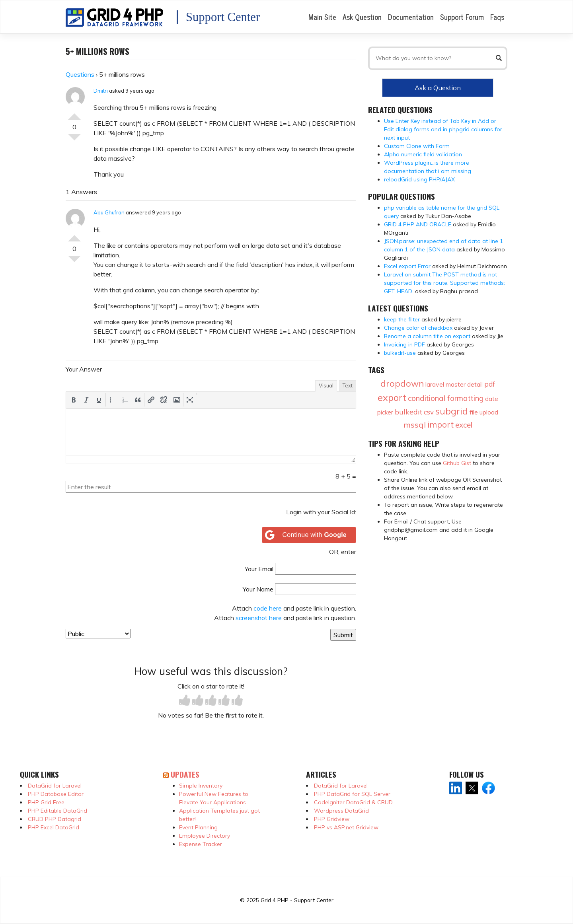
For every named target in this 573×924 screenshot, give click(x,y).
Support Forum (462, 17)
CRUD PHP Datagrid (55, 819)
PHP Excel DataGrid (54, 827)
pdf (490, 384)
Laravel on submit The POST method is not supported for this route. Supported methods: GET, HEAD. (444, 283)
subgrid (452, 411)
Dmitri (101, 91)
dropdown (402, 383)
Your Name (258, 589)
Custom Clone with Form (417, 146)
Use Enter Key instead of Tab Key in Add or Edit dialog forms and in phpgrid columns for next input (443, 129)
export (392, 397)
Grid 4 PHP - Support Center (297, 900)
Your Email (259, 569)
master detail (464, 384)
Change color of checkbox (418, 328)
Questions (80, 74)
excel (464, 425)
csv (429, 412)
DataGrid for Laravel (55, 786)
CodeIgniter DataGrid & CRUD (353, 802)
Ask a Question (438, 88)
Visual (326, 385)
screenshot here (259, 618)
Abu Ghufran (109, 212)
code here (268, 608)
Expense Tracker (201, 844)
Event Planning (198, 827)
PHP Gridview (332, 819)
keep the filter (402, 319)
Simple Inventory (201, 786)
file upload (484, 412)
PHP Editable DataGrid (57, 811)
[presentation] (74, 400)
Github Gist (457, 463)
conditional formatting (446, 398)
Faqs (497, 17)
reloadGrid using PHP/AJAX (419, 179)
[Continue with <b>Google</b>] (309, 535)
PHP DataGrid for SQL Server (352, 794)
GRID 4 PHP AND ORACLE (418, 224)
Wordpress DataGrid (341, 811)
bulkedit (408, 412)
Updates (185, 774)
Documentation (411, 17)
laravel (435, 384)
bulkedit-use (400, 353)
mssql (415, 425)
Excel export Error (407, 266)
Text (348, 385)
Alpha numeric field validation (423, 154)
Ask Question (362, 17)
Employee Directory (205, 836)
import (440, 424)
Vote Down (74, 140)
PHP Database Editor (56, 794)
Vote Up (74, 113)
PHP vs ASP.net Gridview (346, 827)
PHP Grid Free (46, 802)
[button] (74, 400)
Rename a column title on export (427, 336)
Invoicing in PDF (404, 344)
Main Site (322, 17)
